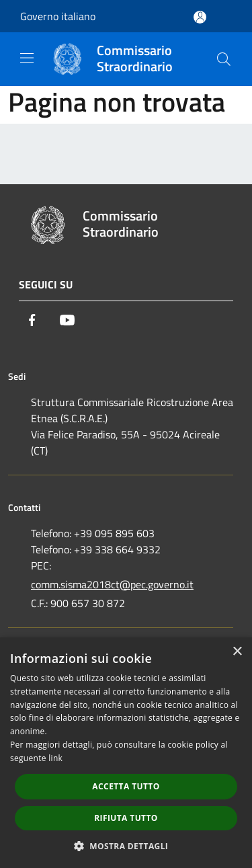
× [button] (237, 652)
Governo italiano (58, 16)
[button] (126, 846)
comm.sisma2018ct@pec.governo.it (112, 584)
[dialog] (126, 753)
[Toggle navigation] (27, 58)
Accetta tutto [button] (126, 786)
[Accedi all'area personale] (200, 17)
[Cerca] (224, 59)
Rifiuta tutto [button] (126, 818)
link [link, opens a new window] (55, 758)
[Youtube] (67, 320)
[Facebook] (32, 320)
